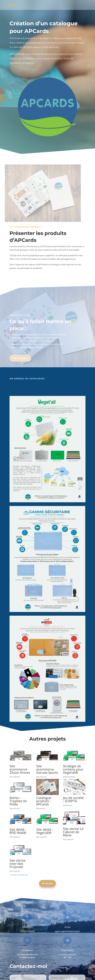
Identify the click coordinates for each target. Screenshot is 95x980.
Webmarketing (69, 777)
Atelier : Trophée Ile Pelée (18, 801)
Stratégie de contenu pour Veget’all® (73, 769)
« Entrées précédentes (19, 875)
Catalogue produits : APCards (44, 801)
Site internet (15, 777)
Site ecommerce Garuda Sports (47, 769)
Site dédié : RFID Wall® (18, 831)
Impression (41, 808)
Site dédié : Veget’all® (45, 831)
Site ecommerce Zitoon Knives (20, 769)
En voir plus (47, 883)
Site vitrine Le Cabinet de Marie (73, 832)
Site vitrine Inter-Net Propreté (18, 864)
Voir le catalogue (20, 361)
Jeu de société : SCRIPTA (73, 799)
